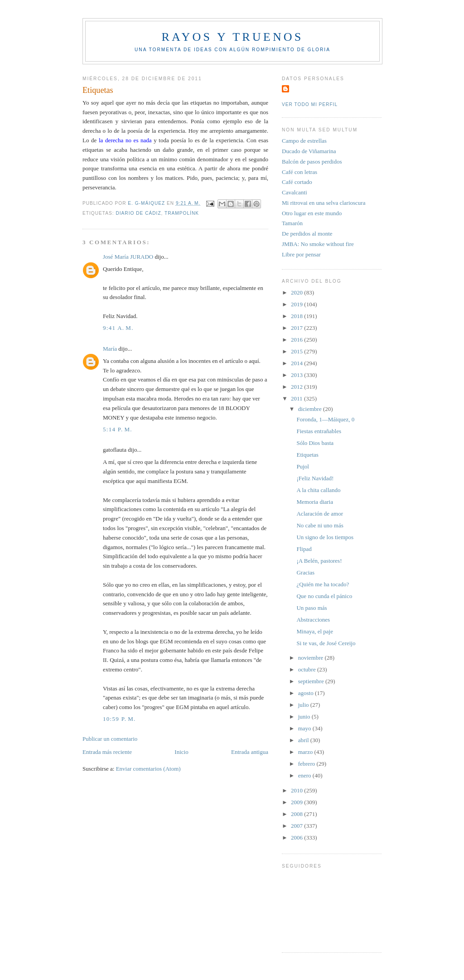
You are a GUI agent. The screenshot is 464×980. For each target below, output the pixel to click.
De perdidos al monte (307, 234)
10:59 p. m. (119, 719)
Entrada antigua (250, 752)
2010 (297, 790)
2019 (297, 304)
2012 (297, 387)
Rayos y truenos (232, 37)
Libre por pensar (301, 254)
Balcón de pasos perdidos (312, 162)
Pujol (302, 466)
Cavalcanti (295, 192)
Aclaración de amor (320, 514)
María (110, 349)
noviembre (312, 658)
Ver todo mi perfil (310, 104)
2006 (297, 838)
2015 (297, 351)
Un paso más (312, 608)
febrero (307, 764)
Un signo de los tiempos (325, 537)
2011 (297, 398)
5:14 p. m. (118, 429)
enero (305, 775)
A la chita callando (318, 490)
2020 (297, 292)
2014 (297, 363)
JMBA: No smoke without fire (318, 244)
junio (305, 717)
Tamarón (292, 223)
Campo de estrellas (304, 141)
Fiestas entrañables (319, 431)
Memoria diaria (315, 502)
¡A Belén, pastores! (319, 561)
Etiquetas (307, 455)
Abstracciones (313, 620)
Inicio (181, 752)
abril (304, 740)
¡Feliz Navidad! (315, 478)
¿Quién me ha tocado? (323, 584)
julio (304, 705)
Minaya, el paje (315, 631)
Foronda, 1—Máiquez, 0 (325, 419)
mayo (305, 728)
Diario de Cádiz (138, 213)
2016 (297, 340)
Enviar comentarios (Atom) (148, 769)
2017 (297, 328)
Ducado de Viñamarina (309, 151)
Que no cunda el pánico (324, 596)
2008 (297, 814)
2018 (297, 316)
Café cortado (297, 182)
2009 (297, 802)
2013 (297, 375)
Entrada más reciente (107, 752)
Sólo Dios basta (315, 443)
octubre (308, 669)
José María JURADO (128, 257)
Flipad (304, 549)
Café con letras (300, 172)
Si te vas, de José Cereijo (326, 643)
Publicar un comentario (110, 739)
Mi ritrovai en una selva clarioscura (324, 203)
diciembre (311, 409)
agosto (307, 693)
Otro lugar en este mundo (312, 213)
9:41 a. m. (118, 328)
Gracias (305, 572)
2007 (297, 826)
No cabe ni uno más (320, 525)
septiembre (312, 681)
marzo (306, 752)
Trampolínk (182, 213)
